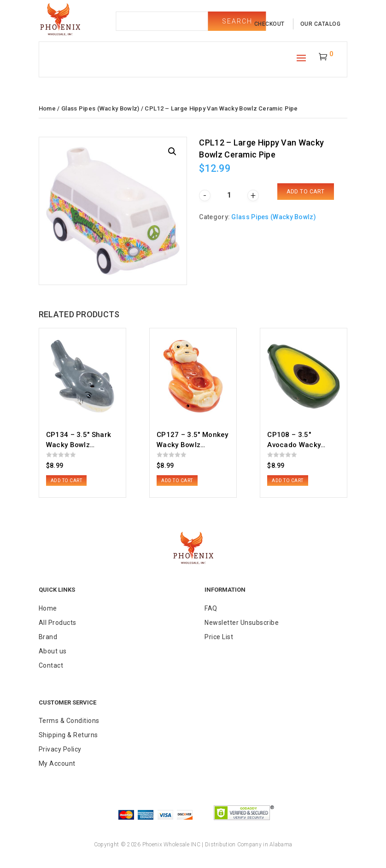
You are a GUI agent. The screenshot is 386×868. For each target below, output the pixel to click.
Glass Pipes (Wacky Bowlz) (100, 108)
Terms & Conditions (69, 721)
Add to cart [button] (67, 481)
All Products (58, 623)
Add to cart (306, 192)
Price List (219, 637)
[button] (172, 151)
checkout (269, 24)
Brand (48, 637)
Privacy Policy (60, 749)
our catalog (321, 24)
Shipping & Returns (68, 735)
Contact (51, 665)
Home (47, 108)
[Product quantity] (229, 195)
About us (53, 651)
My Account (57, 763)
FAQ (211, 608)
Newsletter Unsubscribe (242, 623)
